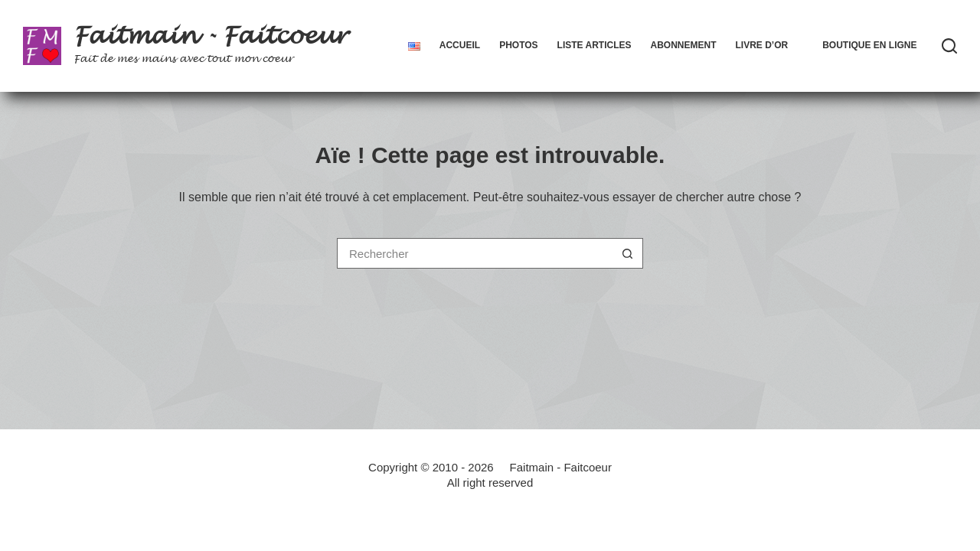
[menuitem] (414, 46)
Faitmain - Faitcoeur (210, 36)
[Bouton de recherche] (628, 253)
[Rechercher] (949, 46)
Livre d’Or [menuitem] (761, 45)
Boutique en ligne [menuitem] (869, 45)
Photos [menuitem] (518, 45)
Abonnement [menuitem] (683, 45)
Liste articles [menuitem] (595, 45)
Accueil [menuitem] (460, 45)
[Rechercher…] (475, 253)
